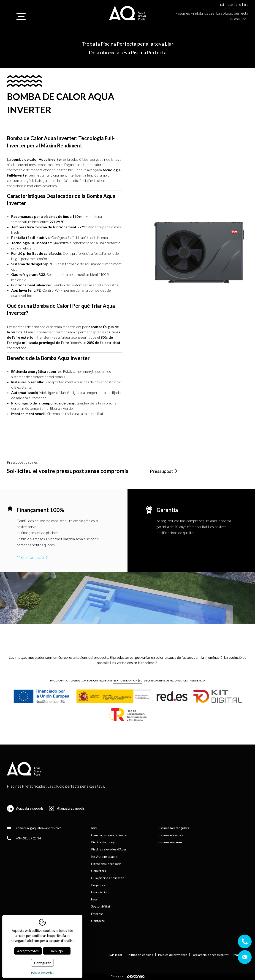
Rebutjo (57, 951)
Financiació (99, 892)
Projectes (98, 885)
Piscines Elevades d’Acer (109, 849)
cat (222, 5)
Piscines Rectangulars (173, 828)
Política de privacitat (172, 955)
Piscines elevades (170, 835)
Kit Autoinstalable (104, 857)
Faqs (94, 899)
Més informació (33, 557)
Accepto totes (28, 951)
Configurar (42, 963)
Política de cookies (140, 955)
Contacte (98, 921)
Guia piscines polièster (107, 878)
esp (230, 5)
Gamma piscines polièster (109, 835)
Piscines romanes (170, 842)
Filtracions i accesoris (106, 864)
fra (246, 5)
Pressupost (164, 471)
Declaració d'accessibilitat (210, 955)
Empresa (97, 914)
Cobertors (99, 871)
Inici (94, 828)
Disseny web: (128, 976)
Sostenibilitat (101, 906)
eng (238, 5)
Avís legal (115, 955)
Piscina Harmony (103, 842)
